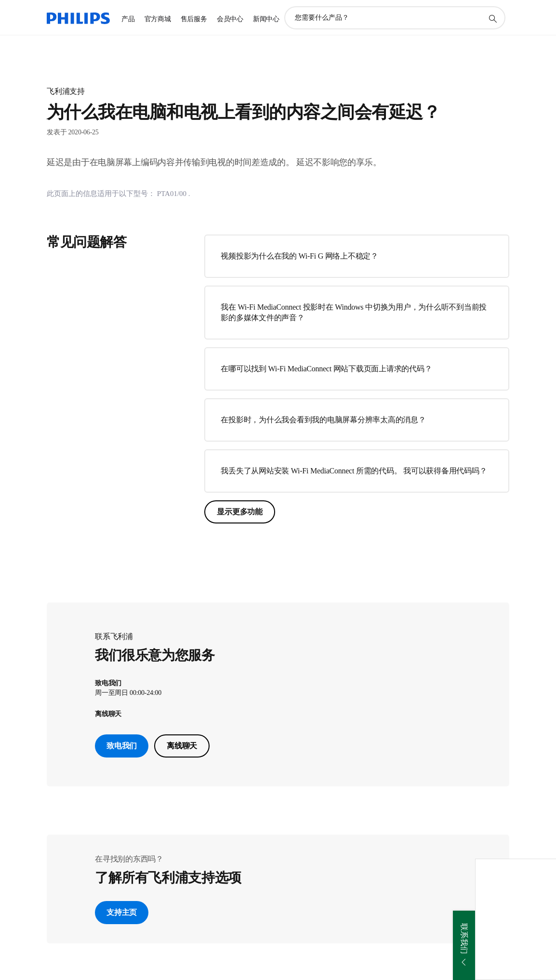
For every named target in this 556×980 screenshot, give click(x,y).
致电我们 (122, 746)
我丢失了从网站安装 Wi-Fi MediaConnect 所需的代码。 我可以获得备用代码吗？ (354, 471)
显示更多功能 (240, 512)
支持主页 (122, 912)
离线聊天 (182, 746)
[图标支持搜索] (492, 18)
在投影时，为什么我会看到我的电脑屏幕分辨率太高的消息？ (323, 420)
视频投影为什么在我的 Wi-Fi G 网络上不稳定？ (299, 256)
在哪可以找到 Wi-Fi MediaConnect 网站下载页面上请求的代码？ (326, 369)
